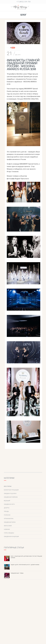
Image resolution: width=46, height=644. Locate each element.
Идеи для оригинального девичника (25, 565)
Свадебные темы (17, 573)
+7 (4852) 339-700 (24, 2)
